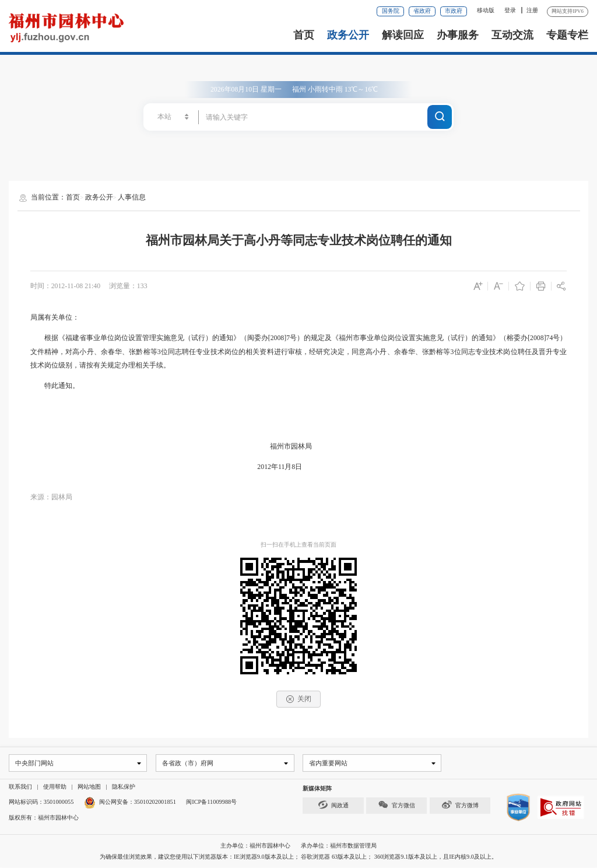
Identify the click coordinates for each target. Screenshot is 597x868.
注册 (532, 10)
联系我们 (20, 787)
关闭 (299, 699)
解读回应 (403, 35)
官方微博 (460, 805)
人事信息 (132, 197)
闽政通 (333, 805)
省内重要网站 (328, 763)
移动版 (486, 10)
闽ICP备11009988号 (211, 802)
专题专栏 (567, 35)
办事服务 (458, 35)
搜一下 (440, 116)
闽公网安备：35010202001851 (138, 802)
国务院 (391, 11)
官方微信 (396, 805)
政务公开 (348, 35)
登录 (510, 10)
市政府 (454, 11)
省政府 (422, 11)
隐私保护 (124, 787)
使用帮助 (55, 787)
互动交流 (512, 35)
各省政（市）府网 (187, 763)
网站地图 (89, 787)
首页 (304, 35)
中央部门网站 (34, 763)
